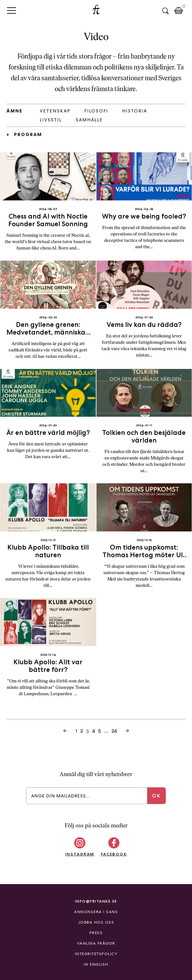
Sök (165, 11)
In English (96, 964)
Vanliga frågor (96, 943)
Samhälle (89, 120)
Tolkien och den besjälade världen (144, 436)
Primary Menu (11, 10)
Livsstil (51, 120)
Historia (135, 111)
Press (96, 933)
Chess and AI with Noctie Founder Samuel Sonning (48, 220)
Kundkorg (179, 11)
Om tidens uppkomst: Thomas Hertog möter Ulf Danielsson (144, 555)
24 (114, 731)
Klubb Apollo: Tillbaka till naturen (48, 551)
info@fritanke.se (96, 901)
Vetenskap (55, 111)
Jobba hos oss (96, 922)
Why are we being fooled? (144, 216)
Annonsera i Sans (96, 912)
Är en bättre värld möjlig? (48, 432)
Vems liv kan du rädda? (144, 324)
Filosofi (96, 111)
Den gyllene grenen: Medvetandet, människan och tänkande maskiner (48, 332)
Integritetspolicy (96, 954)
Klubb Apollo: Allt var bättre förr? (48, 666)
